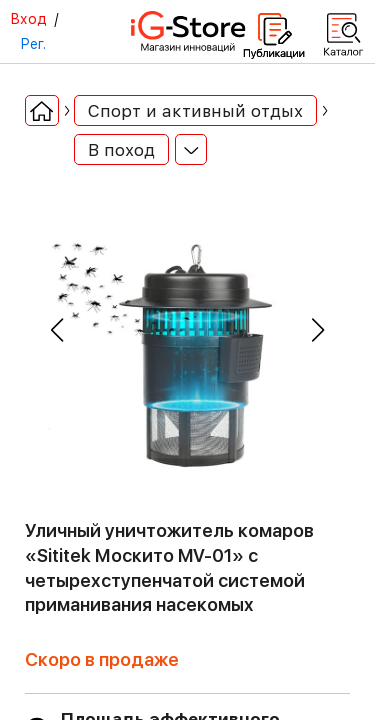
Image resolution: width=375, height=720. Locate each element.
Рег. (33, 44)
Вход (28, 19)
